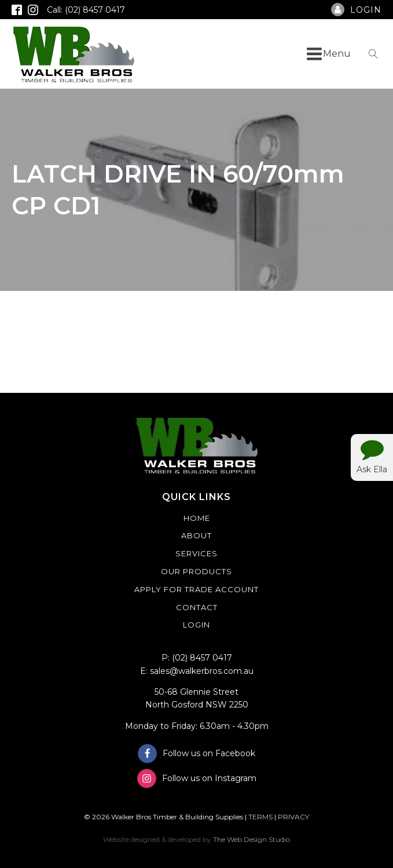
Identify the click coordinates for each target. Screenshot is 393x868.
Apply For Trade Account (197, 589)
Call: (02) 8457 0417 (86, 10)
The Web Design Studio (251, 839)
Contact (197, 607)
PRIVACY (293, 817)
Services (197, 553)
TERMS (260, 817)
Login (197, 625)
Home (197, 518)
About (197, 535)
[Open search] (373, 54)
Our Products (197, 571)
